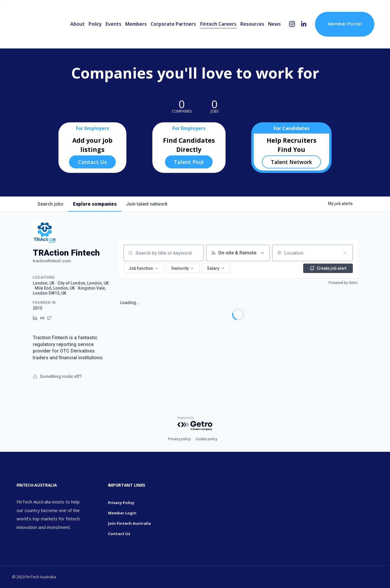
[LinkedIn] (304, 24)
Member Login (122, 513)
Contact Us (92, 162)
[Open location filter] (345, 253)
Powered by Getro (343, 283)
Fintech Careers (218, 24)
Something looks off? (57, 376)
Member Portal (345, 24)
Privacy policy (179, 439)
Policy (95, 24)
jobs (50, 204)
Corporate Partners (173, 24)
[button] (144, 268)
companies (95, 204)
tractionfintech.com (52, 261)
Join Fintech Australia (129, 523)
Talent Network (291, 162)
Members (136, 24)
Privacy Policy (121, 503)
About (77, 24)
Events (114, 24)
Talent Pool (189, 162)
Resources (252, 24)
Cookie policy (206, 439)
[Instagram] (292, 24)
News (274, 24)
